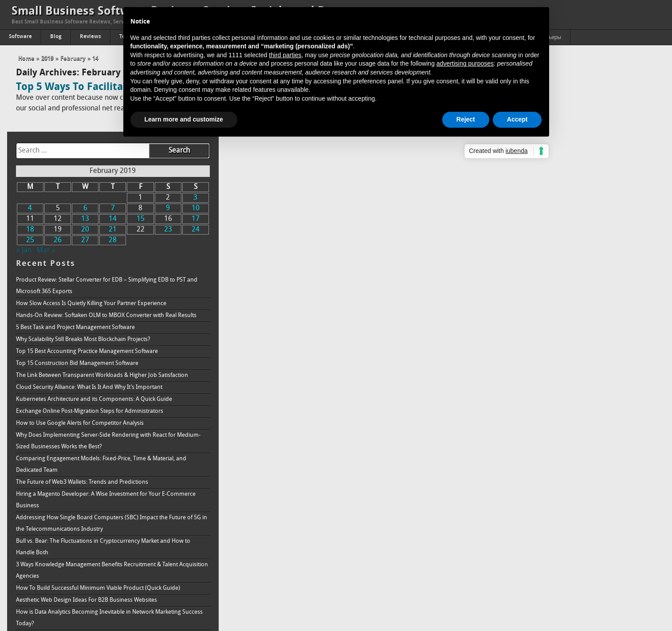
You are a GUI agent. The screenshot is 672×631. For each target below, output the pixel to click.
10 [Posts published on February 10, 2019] (642, 122)
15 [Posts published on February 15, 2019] (587, 133)
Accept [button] (517, 119)
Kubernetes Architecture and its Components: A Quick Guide (542, 313)
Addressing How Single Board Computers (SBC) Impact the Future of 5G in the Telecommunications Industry (560, 437)
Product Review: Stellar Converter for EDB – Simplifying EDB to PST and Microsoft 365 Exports (555, 199)
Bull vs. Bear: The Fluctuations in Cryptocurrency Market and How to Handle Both (551, 461)
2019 (47, 59)
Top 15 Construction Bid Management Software (525, 277)
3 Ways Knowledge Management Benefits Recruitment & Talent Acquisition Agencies (560, 484)
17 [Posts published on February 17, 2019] (642, 133)
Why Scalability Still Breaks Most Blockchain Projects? (531, 253)
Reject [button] (466, 119)
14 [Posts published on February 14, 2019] (560, 133)
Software (20, 37)
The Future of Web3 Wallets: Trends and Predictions (530, 396)
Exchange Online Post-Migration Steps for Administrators (538, 325)
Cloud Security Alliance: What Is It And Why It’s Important (537, 301)
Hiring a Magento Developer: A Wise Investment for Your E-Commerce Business (554, 413)
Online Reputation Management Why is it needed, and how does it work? (558, 585)
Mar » (494, 164)
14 (95, 59)
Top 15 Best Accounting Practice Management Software (535, 265)
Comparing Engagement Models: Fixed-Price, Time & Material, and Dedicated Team (549, 378)
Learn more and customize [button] (184, 119)
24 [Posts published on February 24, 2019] (642, 143)
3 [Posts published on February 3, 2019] (642, 111)
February (73, 59)
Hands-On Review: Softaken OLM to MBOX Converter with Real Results (554, 229)
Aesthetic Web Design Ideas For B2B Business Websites (534, 514)
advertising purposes (465, 63)
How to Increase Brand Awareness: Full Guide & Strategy (536, 597)
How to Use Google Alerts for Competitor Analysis (528, 337)
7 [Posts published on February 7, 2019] (560, 122)
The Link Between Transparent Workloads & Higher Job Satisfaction (550, 289)
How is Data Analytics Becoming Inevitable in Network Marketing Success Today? (557, 531)
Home (26, 59)
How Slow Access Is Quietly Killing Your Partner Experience (539, 217)
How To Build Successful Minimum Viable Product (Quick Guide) (546, 502)
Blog (56, 37)
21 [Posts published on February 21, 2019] (560, 143)
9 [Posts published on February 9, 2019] (615, 122)
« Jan (472, 164)
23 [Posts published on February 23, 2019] (615, 143)
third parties (285, 55)
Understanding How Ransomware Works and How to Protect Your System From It (559, 555)
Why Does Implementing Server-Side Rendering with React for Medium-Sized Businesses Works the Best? (556, 355)
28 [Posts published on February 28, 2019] (560, 154)
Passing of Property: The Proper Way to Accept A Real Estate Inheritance (556, 573)
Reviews (90, 37)
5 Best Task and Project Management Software (523, 241)
